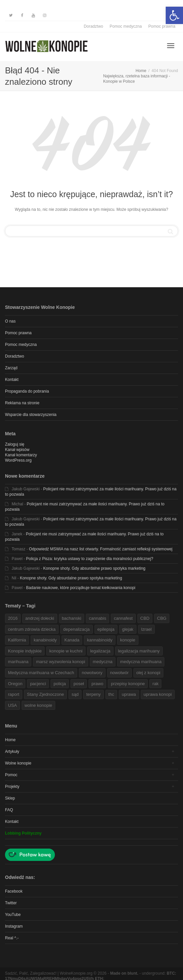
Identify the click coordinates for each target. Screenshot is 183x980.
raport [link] (14, 694)
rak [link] (155, 684)
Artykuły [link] (12, 752)
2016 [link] (13, 618)
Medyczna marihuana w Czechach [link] (41, 673)
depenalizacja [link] (77, 629)
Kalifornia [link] (17, 640)
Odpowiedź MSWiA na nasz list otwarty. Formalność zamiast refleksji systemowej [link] (101, 549)
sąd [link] (75, 694)
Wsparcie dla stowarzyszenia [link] (31, 415)
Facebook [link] (14, 891)
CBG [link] (162, 618)
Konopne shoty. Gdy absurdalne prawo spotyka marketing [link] (94, 568)
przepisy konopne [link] (128, 684)
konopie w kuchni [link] (66, 651)
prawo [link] (97, 684)
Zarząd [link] (11, 368)
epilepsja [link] (106, 629)
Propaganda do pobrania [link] (27, 391)
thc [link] (111, 694)
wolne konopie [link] (38, 705)
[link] (174, 15)
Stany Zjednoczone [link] (45, 694)
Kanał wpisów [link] (17, 450)
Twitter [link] (11, 903)
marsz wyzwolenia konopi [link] (60, 662)
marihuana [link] (18, 662)
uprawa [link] (129, 694)
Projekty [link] (12, 787)
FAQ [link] (9, 810)
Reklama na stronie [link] (22, 403)
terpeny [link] (93, 694)
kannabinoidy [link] (100, 640)
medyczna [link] (103, 662)
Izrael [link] (146, 629)
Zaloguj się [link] (15, 444)
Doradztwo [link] (93, 26)
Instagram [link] (14, 926)
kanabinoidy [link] (45, 640)
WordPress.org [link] (18, 460)
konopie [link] (128, 640)
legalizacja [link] (100, 651)
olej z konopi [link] (148, 673)
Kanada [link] (72, 640)
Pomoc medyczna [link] (126, 26)
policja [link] (60, 684)
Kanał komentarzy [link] (21, 455)
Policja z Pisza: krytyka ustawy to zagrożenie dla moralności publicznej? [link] (90, 559)
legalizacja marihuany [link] (139, 651)
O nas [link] (10, 321)
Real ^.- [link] (12, 938)
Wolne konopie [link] (18, 763)
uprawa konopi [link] (158, 694)
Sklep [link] (10, 798)
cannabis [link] (97, 618)
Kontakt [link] (12, 380)
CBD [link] (145, 618)
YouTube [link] (13, 915)
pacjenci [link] (38, 684)
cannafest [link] (123, 618)
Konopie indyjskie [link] (25, 651)
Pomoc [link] (11, 775)
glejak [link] (128, 629)
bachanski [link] (72, 618)
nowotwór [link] (119, 673)
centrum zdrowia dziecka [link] (32, 629)
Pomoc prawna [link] (162, 26)
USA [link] (12, 705)
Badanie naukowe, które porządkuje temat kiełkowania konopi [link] (81, 588)
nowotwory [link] (92, 673)
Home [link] (10, 740)
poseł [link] (79, 684)
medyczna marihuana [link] (141, 662)
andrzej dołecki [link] (40, 618)
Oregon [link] (15, 684)
